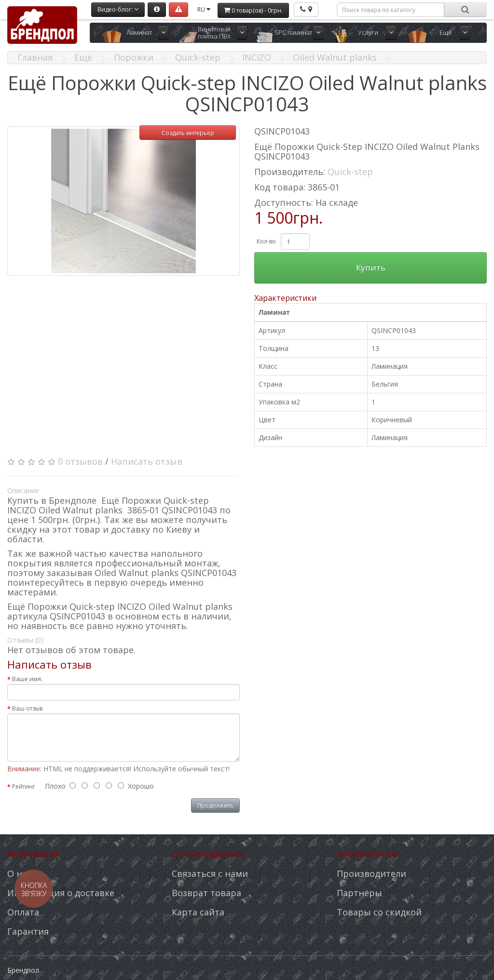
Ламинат (139, 32)
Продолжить (215, 805)
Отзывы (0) (25, 640)
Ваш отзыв (27, 708)
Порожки (134, 57)
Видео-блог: (118, 9)
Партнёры (359, 893)
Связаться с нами (210, 873)
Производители (371, 873)
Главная (35, 57)
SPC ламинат (293, 32)
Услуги (368, 32)
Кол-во (266, 241)
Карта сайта (198, 912)
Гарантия (28, 931)
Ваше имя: (27, 679)
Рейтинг (24, 786)
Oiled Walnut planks (335, 57)
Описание (23, 490)
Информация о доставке (61, 893)
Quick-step (198, 57)
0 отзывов (80, 461)
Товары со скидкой (379, 912)
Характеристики (285, 298)
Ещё (446, 32)
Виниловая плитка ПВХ (214, 33)
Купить (371, 267)
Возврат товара (206, 893)
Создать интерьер (188, 133)
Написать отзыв (147, 461)
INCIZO (257, 57)
